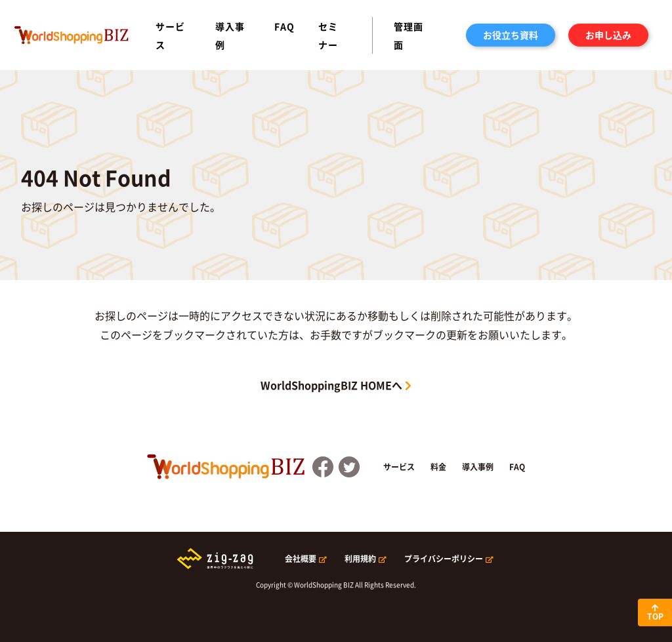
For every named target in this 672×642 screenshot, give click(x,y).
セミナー (328, 35)
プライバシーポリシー (444, 559)
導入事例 (230, 35)
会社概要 (301, 559)
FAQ (284, 26)
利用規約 (360, 559)
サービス (170, 35)
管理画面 (409, 35)
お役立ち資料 (511, 35)
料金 (438, 467)
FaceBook (323, 467)
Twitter (349, 467)
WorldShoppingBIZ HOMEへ (331, 385)
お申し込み (608, 35)
